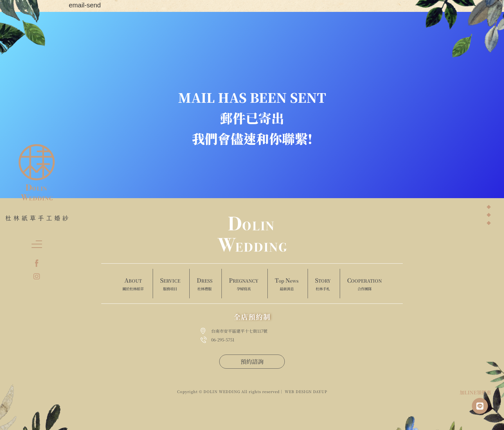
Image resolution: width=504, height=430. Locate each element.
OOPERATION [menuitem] (364, 284)
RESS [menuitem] (205, 284)
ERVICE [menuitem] (170, 284)
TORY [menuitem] (323, 284)
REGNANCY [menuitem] (244, 284)
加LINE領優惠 (475, 392)
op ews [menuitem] (287, 284)
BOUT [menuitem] (133, 284)
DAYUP (320, 391)
